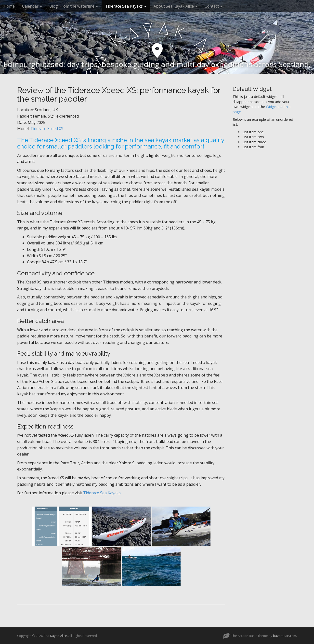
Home (9, 6)
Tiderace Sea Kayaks (126, 6)
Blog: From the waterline (74, 6)
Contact (213, 6)
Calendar (32, 6)
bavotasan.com (285, 636)
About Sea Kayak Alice (175, 6)
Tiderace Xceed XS (47, 129)
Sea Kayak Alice (55, 636)
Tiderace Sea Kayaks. (102, 493)
